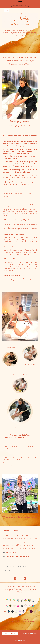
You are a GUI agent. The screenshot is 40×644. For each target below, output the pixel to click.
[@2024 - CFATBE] (10, 633)
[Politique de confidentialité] (30, 633)
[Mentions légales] (20, 640)
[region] (20, 4)
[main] (20, 38)
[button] (2, 11)
